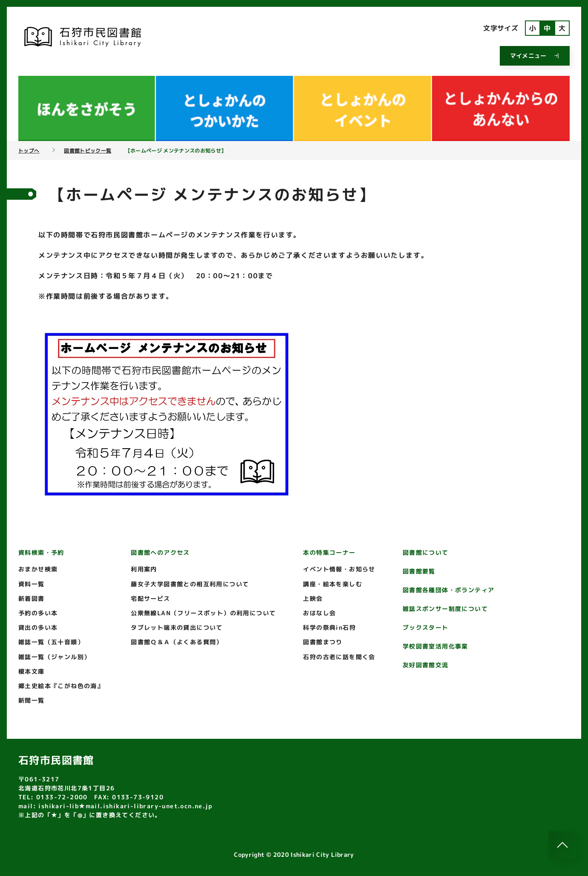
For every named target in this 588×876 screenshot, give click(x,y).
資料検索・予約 (41, 552)
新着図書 (32, 598)
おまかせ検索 (38, 569)
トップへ (29, 151)
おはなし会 (319, 613)
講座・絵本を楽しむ (333, 584)
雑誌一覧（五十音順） (51, 642)
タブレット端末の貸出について (177, 627)
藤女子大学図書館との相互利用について (190, 584)
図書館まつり (323, 642)
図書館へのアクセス (160, 552)
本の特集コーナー (329, 552)
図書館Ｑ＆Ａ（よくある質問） (177, 642)
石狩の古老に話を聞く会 (339, 657)
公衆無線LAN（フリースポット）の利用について (203, 613)
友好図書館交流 (426, 665)
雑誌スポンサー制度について (445, 609)
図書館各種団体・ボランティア (449, 590)
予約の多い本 (38, 613)
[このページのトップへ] (562, 845)
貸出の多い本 (38, 627)
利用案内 (144, 569)
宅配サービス (150, 598)
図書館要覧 (419, 571)
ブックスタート (426, 627)
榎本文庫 (32, 671)
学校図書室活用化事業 (435, 646)
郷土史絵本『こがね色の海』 (61, 686)
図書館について (426, 552)
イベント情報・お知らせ (339, 569)
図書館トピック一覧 (88, 151)
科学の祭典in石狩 (329, 627)
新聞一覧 (32, 700)
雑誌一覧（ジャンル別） (54, 657)
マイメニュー (535, 56)
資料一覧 (32, 584)
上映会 (313, 598)
